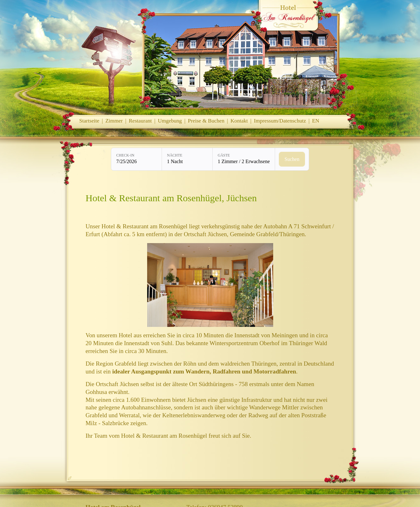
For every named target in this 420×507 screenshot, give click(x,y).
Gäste (224, 155)
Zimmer (114, 121)
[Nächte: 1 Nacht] (187, 159)
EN (316, 121)
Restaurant (140, 121)
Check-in (125, 155)
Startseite (89, 121)
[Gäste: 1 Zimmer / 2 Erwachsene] (244, 159)
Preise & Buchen (206, 121)
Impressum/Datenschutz (280, 121)
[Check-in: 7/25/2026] (136, 159)
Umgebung (170, 121)
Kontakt (239, 121)
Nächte (175, 155)
